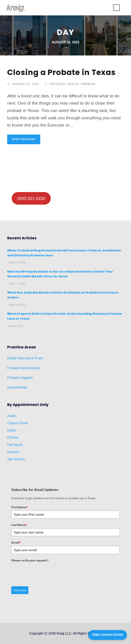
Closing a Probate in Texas (61, 72)
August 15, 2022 (26, 84)
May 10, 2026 (17, 305)
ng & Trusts (35, 358)
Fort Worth (15, 445)
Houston (13, 452)
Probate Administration (24, 368)
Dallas (12, 430)
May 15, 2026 (17, 262)
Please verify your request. (30, 560)
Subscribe (20, 590)
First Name (20, 507)
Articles (57, 84)
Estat (11, 358)
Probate (88, 84)
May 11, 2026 (17, 284)
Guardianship (17, 387)
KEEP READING (24, 139)
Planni (21, 358)
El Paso (13, 437)
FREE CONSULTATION (107, 635)
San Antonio (16, 459)
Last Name (19, 525)
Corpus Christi (18, 423)
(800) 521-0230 (31, 198)
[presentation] (43, 572)
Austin (73, 84)
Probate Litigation (20, 378)
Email (16, 543)
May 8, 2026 (16, 326)
